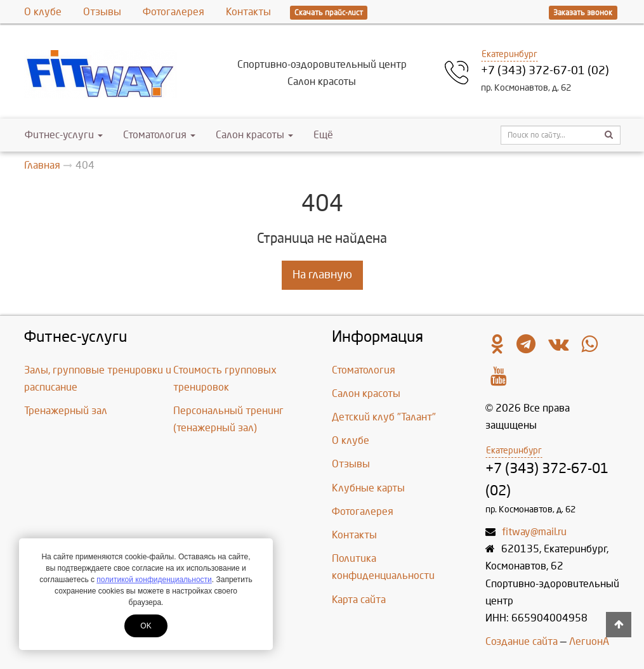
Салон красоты (254, 135)
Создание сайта (522, 641)
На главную (322, 275)
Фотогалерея (174, 12)
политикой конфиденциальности (154, 580)
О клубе (43, 12)
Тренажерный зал (66, 411)
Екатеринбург (509, 54)
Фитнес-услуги (64, 135)
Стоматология (159, 135)
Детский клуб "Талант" (384, 417)
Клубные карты (368, 488)
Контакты (248, 12)
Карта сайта (359, 600)
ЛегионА (589, 641)
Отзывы (102, 12)
